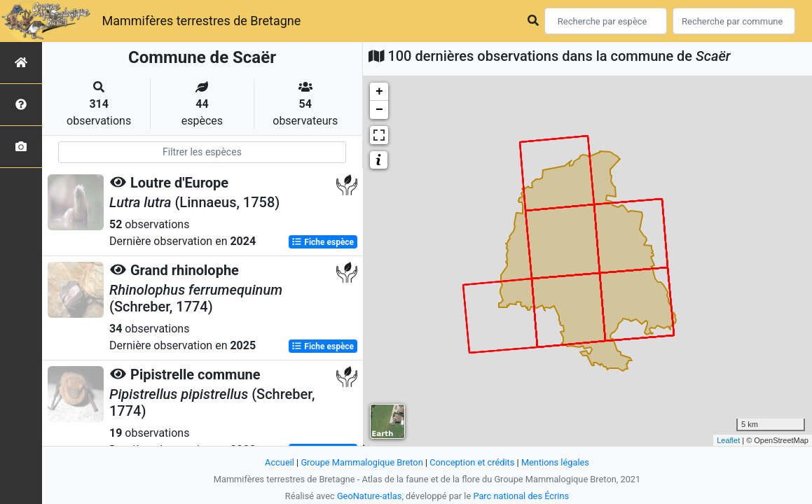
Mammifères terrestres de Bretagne (201, 21)
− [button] (379, 110)
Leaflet (728, 440)
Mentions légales (555, 462)
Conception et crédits (472, 462)
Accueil (280, 462)
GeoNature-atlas (370, 496)
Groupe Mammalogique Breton (362, 462)
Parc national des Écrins (521, 496)
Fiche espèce (323, 242)
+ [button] (379, 92)
